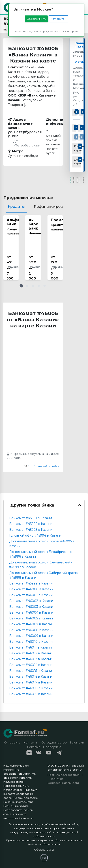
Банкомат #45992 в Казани (31, 524)
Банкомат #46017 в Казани (31, 682)
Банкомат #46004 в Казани (31, 612)
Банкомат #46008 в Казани (31, 630)
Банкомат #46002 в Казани (31, 601)
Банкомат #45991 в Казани (31, 518)
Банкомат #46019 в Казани (31, 694)
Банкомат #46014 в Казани (31, 665)
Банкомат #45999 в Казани (31, 583)
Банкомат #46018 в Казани (31, 688)
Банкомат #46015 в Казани (31, 671)
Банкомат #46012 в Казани (31, 653)
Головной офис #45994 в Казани (35, 535)
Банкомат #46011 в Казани (30, 647)
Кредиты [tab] (16, 207)
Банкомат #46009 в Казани (31, 636)
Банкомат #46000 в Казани (31, 589)
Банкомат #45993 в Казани (31, 530)
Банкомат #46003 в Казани (31, 607)
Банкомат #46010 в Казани (31, 642)
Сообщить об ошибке (42, 466)
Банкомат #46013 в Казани (31, 659)
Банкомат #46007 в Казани (31, 624)
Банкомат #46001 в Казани (31, 595)
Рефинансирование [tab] (53, 207)
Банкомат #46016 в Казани (31, 677)
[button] (21, 286)
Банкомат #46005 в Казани (31, 618)
